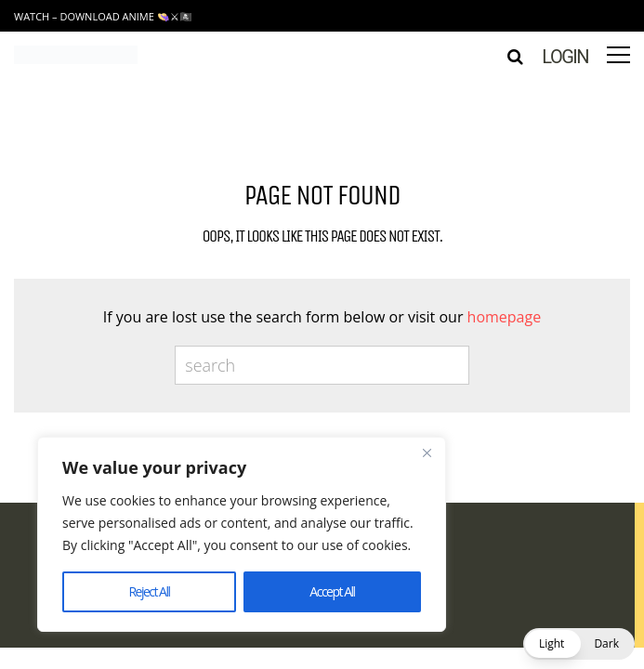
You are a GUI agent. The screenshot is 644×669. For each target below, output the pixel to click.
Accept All (332, 591)
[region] (242, 534)
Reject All (149, 591)
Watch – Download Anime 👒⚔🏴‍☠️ (103, 16)
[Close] (427, 453)
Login (565, 57)
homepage (505, 317)
